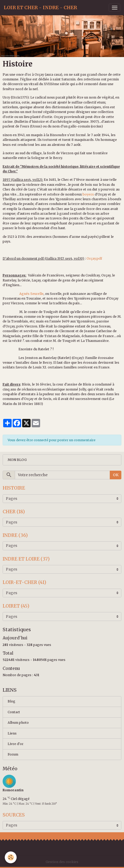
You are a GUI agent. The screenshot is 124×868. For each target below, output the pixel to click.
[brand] (40, 8)
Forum (13, 754)
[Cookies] (11, 857)
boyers (88, 194)
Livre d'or (16, 744)
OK (116, 475)
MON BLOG (17, 460)
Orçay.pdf (94, 258)
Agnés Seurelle (31, 294)
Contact (14, 712)
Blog (11, 701)
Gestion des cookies (62, 862)
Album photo (18, 723)
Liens (12, 733)
